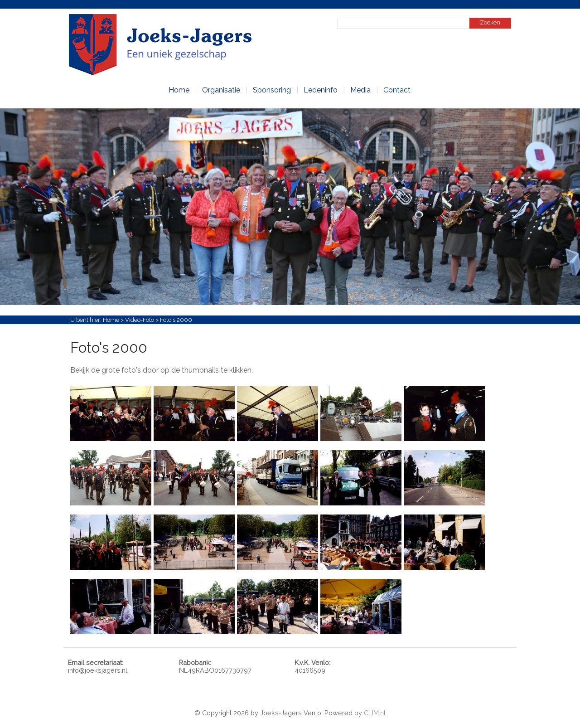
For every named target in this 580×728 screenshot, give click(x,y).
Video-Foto (140, 320)
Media (360, 90)
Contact (397, 90)
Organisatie (221, 90)
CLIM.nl (375, 713)
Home (179, 90)
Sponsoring (272, 90)
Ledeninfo (321, 90)
